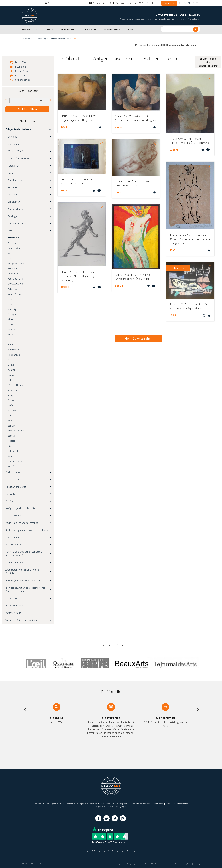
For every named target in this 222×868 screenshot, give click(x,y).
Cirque (11, 365)
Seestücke (13, 274)
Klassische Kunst (14, 515)
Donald (11, 324)
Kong (10, 395)
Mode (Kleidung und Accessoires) (22, 523)
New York (12, 329)
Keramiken (13, 187)
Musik (10, 334)
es (197, 3)
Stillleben (13, 268)
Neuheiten (21, 67)
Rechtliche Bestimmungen (177, 804)
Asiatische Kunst (13, 537)
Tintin (10, 415)
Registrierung (152, 3)
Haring (11, 405)
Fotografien (13, 166)
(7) (104, 851)
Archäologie (11, 598)
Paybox (190, 864)
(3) (115, 851)
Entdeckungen (13, 479)
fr (180, 3)
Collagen (12, 194)
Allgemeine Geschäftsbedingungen (111, 807)
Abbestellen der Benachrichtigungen (147, 804)
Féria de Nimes (15, 385)
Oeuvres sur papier (17, 223)
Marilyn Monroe (15, 294)
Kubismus (12, 289)
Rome (11, 456)
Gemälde (12, 137)
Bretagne (12, 314)
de (189, 3)
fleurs (10, 344)
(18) (108, 851)
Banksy (11, 426)
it (193, 3)
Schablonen (14, 202)
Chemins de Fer (15, 461)
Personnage (14, 355)
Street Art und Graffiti (16, 487)
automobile (14, 350)
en (185, 3)
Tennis (11, 375)
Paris (10, 299)
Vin (9, 360)
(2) (87, 851)
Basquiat (12, 436)
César (11, 446)
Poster (11, 173)
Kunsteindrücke (16, 209)
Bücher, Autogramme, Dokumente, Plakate (27, 530)
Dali (10, 380)
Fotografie (11, 494)
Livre (10, 231)
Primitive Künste (13, 544)
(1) (100, 851)
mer (10, 421)
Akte (10, 253)
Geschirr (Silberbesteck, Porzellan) (23, 580)
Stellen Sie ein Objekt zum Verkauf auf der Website (88, 804)
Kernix (197, 864)
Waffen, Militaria (13, 613)
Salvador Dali (14, 451)
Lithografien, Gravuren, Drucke (23, 158)
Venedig (12, 309)
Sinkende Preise (23, 80)
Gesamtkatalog (40, 39)
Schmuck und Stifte (15, 562)
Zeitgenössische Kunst (59, 39)
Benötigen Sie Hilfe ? (55, 804)
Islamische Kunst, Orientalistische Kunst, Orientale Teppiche (25, 589)
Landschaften (14, 248)
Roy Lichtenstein (16, 431)
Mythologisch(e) (16, 284)
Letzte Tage (21, 62)
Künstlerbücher (15, 180)
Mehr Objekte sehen (139, 338)
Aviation (12, 370)
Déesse (11, 400)
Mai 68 (11, 466)
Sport (11, 304)
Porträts (12, 243)
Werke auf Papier (16, 151)
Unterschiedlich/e (14, 606)
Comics (9, 501)
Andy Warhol (14, 410)
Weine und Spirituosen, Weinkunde (23, 620)
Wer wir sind (38, 804)
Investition (20, 75)
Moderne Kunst (13, 472)
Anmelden (169, 3)
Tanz (10, 339)
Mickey (11, 319)
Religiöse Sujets (16, 264)
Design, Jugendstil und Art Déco (21, 508)
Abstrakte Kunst (15, 279)
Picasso (11, 441)
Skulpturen (13, 144)
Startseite (26, 39)
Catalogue (13, 216)
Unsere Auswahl (23, 71)
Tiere (10, 258)
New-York (12, 390)
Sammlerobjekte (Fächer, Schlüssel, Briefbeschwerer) (24, 553)
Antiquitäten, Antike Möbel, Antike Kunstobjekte (22, 571)
